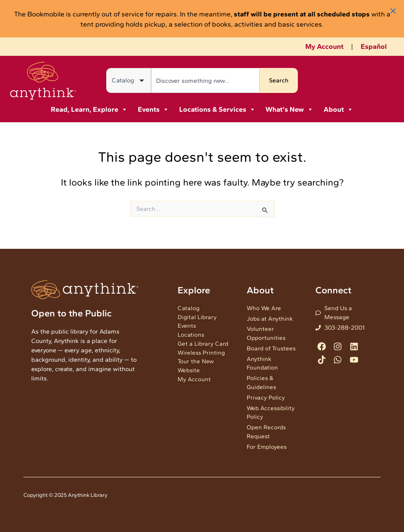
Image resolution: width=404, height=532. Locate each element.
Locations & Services (217, 109)
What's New (289, 109)
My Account (324, 46)
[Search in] (129, 80)
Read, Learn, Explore (89, 109)
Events (153, 109)
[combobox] (205, 80)
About (338, 109)
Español (374, 46)
